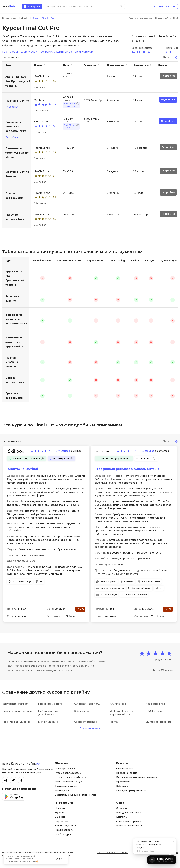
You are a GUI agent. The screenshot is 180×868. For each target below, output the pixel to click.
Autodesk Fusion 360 (87, 704)
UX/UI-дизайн (155, 711)
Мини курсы (62, 790)
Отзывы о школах (165, 6)
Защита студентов (65, 826)
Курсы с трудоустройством (70, 777)
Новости (60, 808)
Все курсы (34, 6)
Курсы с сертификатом (68, 773)
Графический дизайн (16, 722)
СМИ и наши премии (129, 821)
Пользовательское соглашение (113, 853)
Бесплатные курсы (66, 786)
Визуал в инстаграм (15, 704)
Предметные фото (50, 704)
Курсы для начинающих (69, 782)
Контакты (122, 817)
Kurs (9, 6)
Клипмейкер (118, 704)
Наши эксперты (64, 830)
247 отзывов (41, 111)
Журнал (59, 813)
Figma (114, 722)
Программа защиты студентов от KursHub (66, 52)
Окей (59, 859)
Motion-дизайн (48, 722)
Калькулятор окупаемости (131, 790)
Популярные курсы (66, 769)
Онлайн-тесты (124, 769)
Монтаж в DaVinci (13, 298)
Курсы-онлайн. (25, 764)
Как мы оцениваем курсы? (20, 52)
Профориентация (127, 773)
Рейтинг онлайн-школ (129, 826)
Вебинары (122, 786)
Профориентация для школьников (137, 777)
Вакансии (61, 817)
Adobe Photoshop (86, 722)
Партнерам (61, 821)
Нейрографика (155, 704)
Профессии (123, 782)
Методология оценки (129, 813)
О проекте (122, 808)
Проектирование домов (18, 711)
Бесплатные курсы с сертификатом (75, 795)
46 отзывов (40, 132)
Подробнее (12, 107)
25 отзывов (40, 87)
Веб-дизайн (82, 711)
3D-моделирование (159, 722)
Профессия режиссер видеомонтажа (17, 319)
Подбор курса (63, 834)
